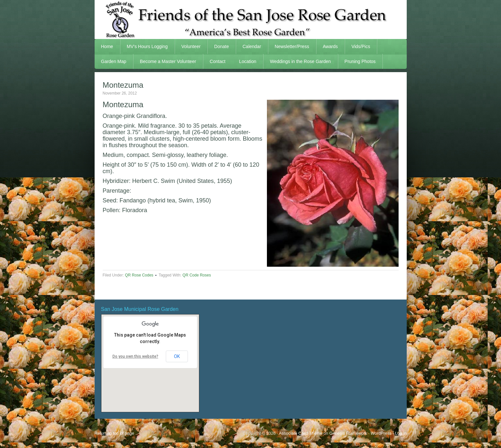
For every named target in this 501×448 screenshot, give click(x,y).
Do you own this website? (135, 356)
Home (107, 46)
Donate (222, 46)
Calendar (252, 46)
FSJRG (251, 19)
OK (177, 356)
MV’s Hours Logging (147, 46)
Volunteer (188, 46)
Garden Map (111, 61)
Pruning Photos (360, 61)
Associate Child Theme (301, 433)
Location (248, 61)
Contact (218, 61)
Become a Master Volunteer (168, 61)
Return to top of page (114, 433)
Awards (327, 46)
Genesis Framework (348, 433)
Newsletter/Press (289, 46)
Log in (401, 433)
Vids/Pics (357, 46)
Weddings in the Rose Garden (300, 61)
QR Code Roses (197, 275)
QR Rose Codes (139, 275)
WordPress (381, 433)
